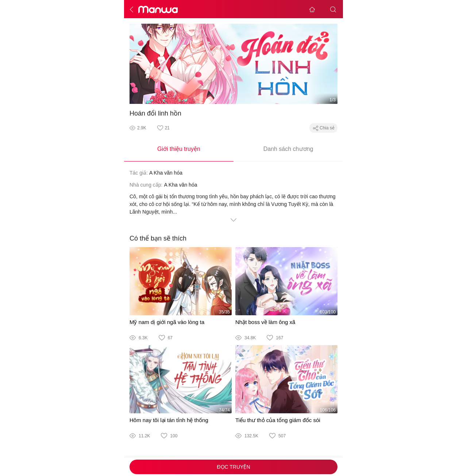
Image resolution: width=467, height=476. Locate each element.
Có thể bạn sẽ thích (158, 238)
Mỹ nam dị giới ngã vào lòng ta (167, 322)
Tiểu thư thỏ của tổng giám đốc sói (278, 420)
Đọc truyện (233, 467)
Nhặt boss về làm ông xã (265, 322)
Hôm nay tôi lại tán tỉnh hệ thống (169, 420)
